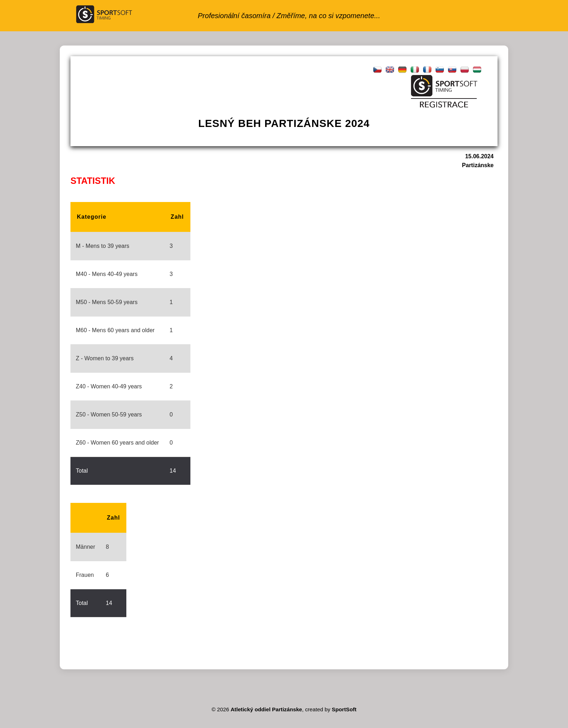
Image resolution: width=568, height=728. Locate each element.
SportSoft (344, 709)
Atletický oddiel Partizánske (266, 709)
